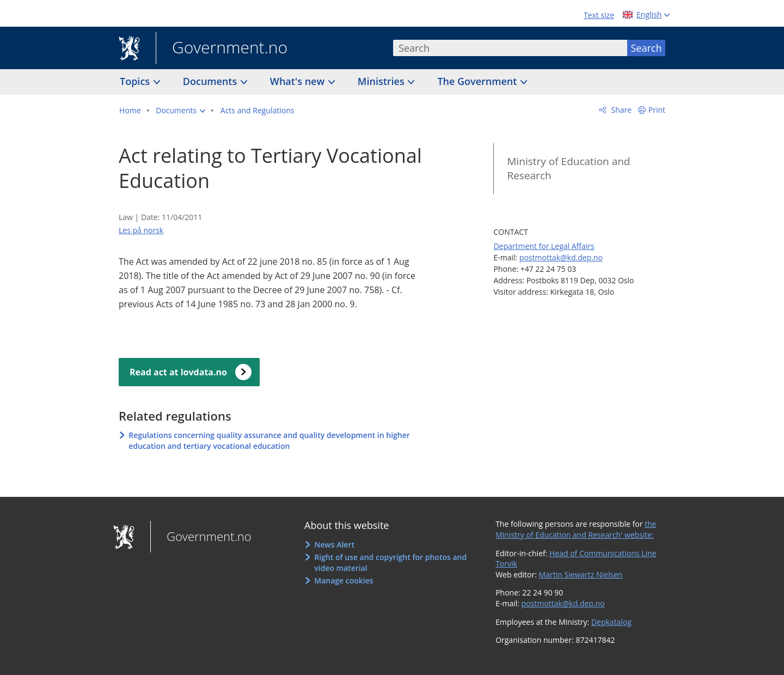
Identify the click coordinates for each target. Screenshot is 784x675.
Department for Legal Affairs (544, 246)
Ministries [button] (382, 81)
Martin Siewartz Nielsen (581, 574)
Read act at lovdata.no (178, 372)
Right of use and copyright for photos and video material (390, 562)
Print (657, 110)
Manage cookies (344, 580)
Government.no (222, 48)
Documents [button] (211, 81)
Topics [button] (136, 81)
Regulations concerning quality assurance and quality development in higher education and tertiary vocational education (269, 440)
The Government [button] (478, 81)
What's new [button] (299, 81)
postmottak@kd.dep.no (561, 257)
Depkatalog (611, 622)
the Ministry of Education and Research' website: (576, 529)
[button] (180, 111)
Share (620, 110)
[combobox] (510, 48)
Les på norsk (141, 230)
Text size (599, 15)
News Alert (334, 545)
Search (647, 48)
